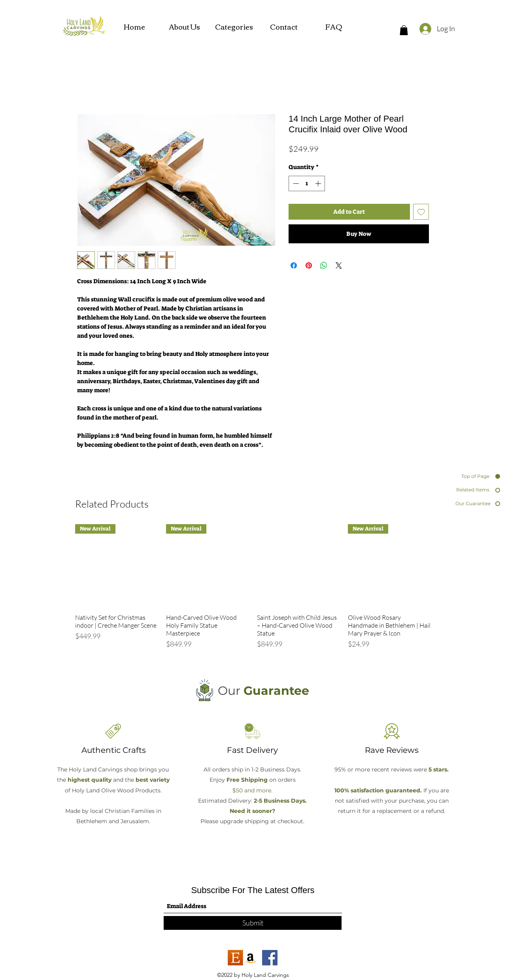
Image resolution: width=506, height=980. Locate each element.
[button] (404, 30)
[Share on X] (339, 265)
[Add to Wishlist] (421, 212)
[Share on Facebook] (294, 265)
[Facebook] (270, 958)
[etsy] (235, 958)
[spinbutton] (307, 183)
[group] (253, 591)
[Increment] (319, 183)
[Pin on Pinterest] (309, 265)
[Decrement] (295, 183)
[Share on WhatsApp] (324, 265)
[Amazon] (250, 958)
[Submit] (253, 923)
